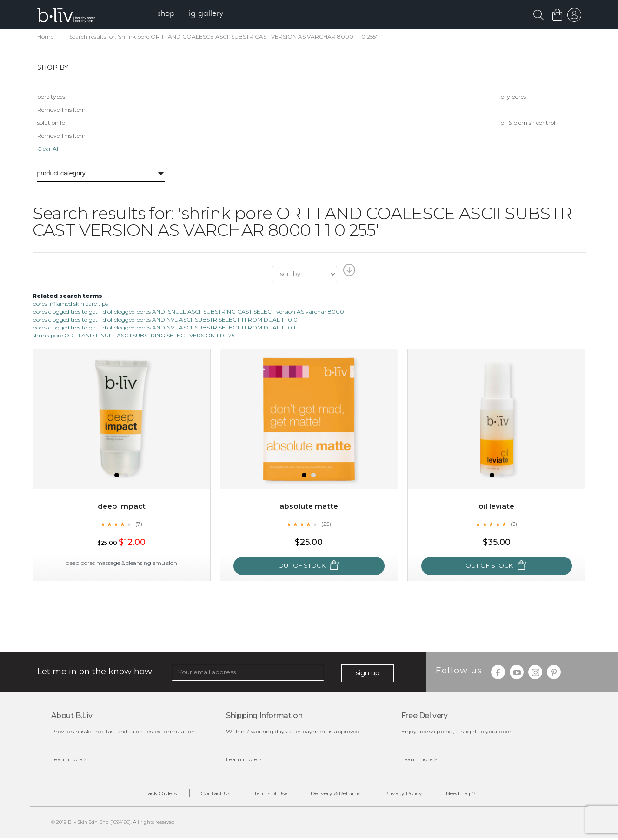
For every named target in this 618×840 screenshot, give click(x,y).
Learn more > (69, 760)
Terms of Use (268, 795)
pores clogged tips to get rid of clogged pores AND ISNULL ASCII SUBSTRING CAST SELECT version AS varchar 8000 (188, 312)
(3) (514, 524)
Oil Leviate (496, 507)
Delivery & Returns (339, 795)
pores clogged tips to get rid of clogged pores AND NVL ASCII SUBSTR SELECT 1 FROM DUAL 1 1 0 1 (164, 328)
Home (45, 37)
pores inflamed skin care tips (70, 304)
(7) (139, 524)
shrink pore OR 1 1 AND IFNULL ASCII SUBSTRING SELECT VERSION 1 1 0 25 (133, 336)
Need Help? (475, 795)
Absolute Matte (309, 507)
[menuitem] (169, 14)
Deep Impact (121, 507)
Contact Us (207, 795)
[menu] (193, 14)
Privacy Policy (412, 795)
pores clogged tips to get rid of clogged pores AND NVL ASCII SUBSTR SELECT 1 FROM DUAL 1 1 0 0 (165, 320)
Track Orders (146, 795)
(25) (326, 524)
